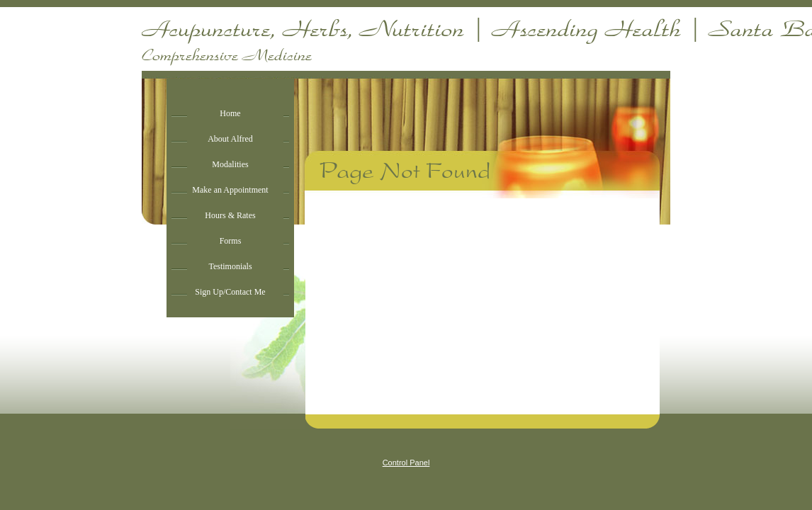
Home (230, 113)
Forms (231, 241)
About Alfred (230, 139)
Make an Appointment (230, 190)
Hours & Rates (230, 215)
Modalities (230, 164)
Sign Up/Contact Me (230, 292)
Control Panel (406, 463)
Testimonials (230, 266)
